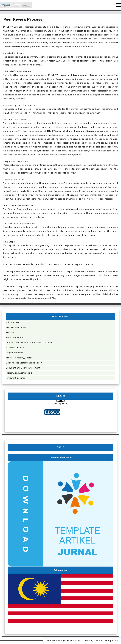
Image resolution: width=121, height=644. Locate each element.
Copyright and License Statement (23, 368)
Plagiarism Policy (15, 353)
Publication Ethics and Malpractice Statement (30, 343)
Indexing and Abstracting (19, 373)
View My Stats (60, 403)
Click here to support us (105, 641)
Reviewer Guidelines (16, 378)
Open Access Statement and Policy (24, 363)
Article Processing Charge (19, 358)
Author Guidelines (15, 348)
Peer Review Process (16, 327)
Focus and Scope (15, 338)
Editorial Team (13, 322)
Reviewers (11, 332)
